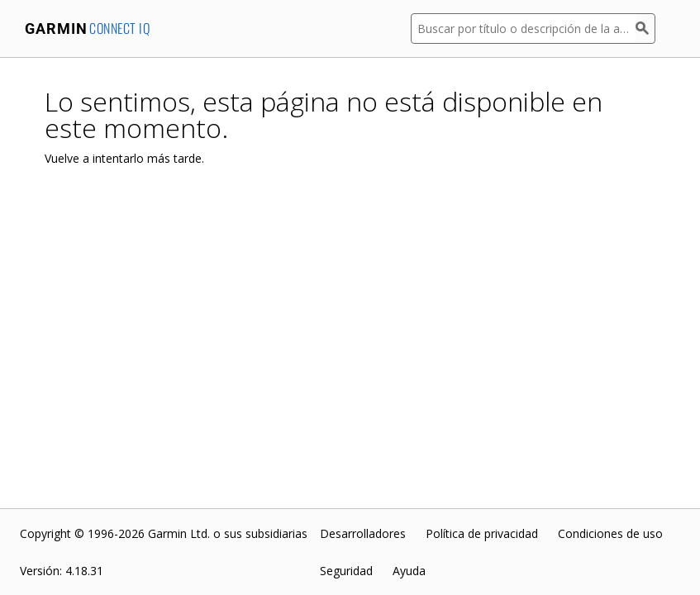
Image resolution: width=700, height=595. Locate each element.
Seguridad (346, 571)
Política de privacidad (482, 533)
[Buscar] (645, 29)
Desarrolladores (363, 533)
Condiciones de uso (610, 533)
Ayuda (409, 571)
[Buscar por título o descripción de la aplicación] (523, 29)
